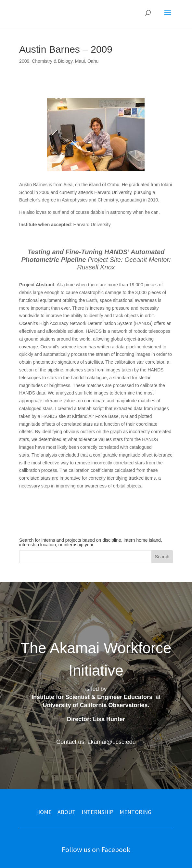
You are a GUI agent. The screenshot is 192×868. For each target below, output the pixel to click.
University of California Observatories (95, 705)
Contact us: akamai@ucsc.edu (96, 742)
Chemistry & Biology (52, 61)
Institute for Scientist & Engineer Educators (92, 697)
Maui (80, 61)
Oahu (93, 61)
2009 (24, 61)
